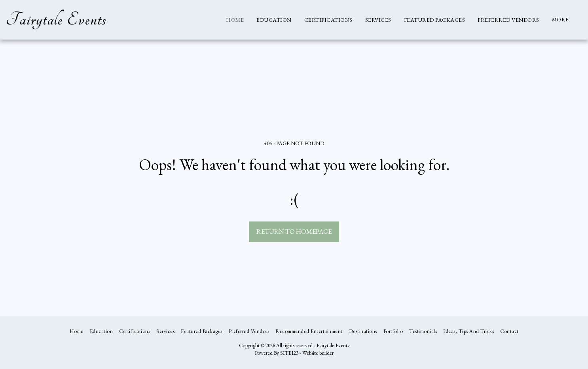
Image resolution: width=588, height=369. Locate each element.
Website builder (318, 353)
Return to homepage (294, 231)
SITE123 (289, 353)
